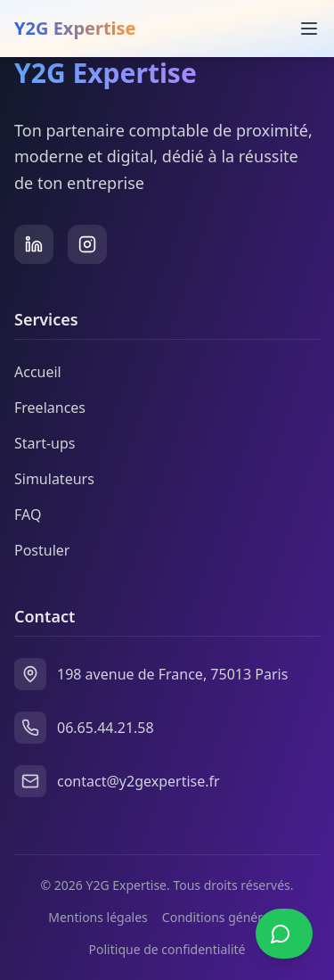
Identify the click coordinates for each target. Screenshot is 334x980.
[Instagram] (87, 244)
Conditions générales (224, 917)
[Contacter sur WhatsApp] (284, 934)
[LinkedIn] (34, 244)
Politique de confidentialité (167, 949)
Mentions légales (98, 917)
